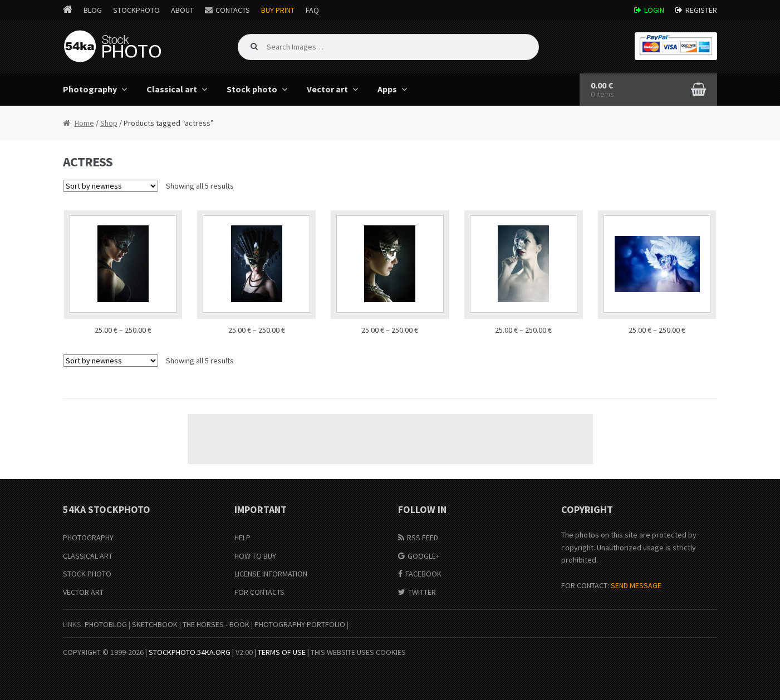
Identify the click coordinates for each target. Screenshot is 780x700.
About (182, 10)
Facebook (423, 574)
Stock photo (252, 89)
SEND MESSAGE (636, 585)
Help (242, 538)
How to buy (255, 556)
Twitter (422, 592)
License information (271, 574)
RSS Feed (423, 538)
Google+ (424, 556)
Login (654, 10)
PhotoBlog (106, 624)
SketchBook (155, 624)
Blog (93, 10)
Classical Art (88, 556)
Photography (90, 89)
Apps (387, 89)
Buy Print (278, 10)
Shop (109, 123)
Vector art (327, 89)
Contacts (233, 10)
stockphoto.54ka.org (190, 652)
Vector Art (83, 592)
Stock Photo (87, 574)
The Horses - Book (216, 624)
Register (701, 10)
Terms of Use (282, 652)
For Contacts (259, 592)
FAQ (312, 10)
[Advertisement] (390, 439)
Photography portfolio (300, 624)
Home (84, 123)
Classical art (172, 89)
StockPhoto (136, 10)
